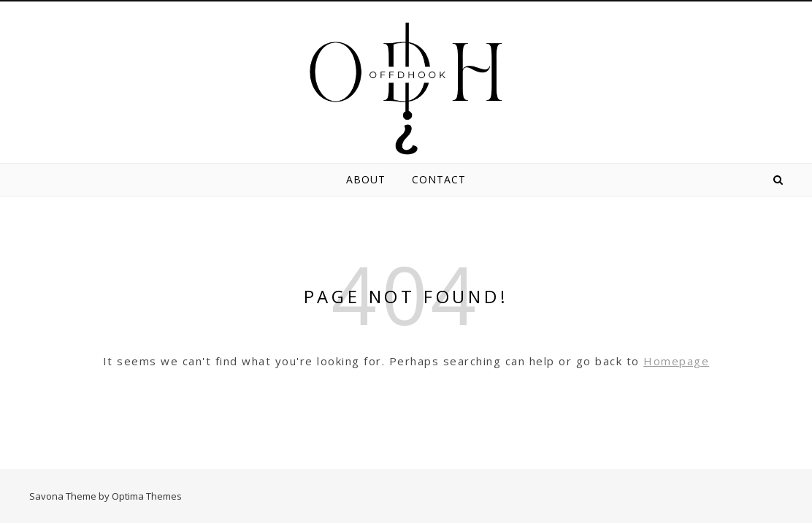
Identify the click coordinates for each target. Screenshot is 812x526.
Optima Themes (147, 496)
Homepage (676, 361)
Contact (439, 179)
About (366, 179)
